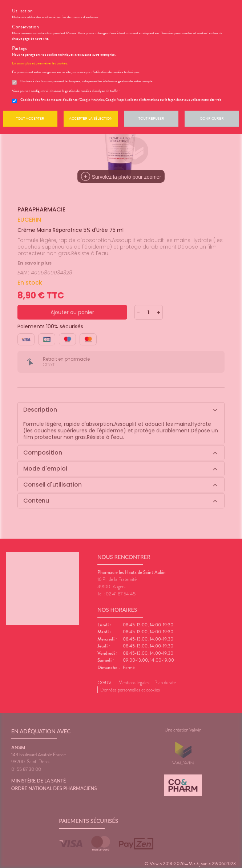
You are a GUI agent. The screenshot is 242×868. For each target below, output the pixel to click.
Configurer (212, 118)
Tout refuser (151, 118)
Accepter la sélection (91, 118)
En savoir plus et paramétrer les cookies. (40, 63)
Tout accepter (30, 118)
